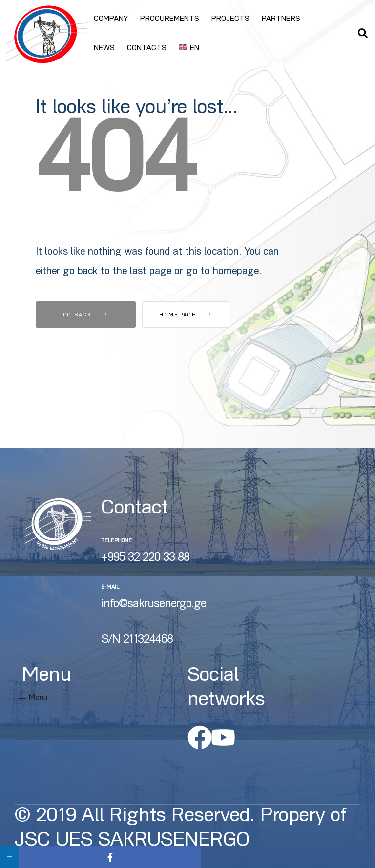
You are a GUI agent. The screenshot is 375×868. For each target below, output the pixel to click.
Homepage (196, 315)
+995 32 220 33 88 (145, 558)
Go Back (86, 315)
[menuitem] (189, 49)
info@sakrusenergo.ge (154, 605)
